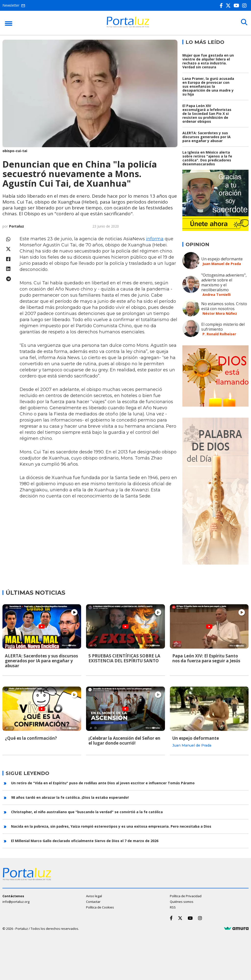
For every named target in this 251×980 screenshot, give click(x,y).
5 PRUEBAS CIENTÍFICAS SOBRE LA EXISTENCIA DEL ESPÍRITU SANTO (124, 658)
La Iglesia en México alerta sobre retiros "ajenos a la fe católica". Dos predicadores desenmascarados (207, 158)
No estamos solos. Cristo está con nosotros (224, 306)
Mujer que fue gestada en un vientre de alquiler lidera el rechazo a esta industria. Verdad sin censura (208, 61)
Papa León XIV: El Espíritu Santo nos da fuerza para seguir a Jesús (206, 658)
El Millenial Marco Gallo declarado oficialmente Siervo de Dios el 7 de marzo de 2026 (85, 841)
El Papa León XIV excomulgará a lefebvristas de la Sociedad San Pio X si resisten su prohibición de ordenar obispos (207, 114)
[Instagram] (245, 6)
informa (155, 239)
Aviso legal (94, 896)
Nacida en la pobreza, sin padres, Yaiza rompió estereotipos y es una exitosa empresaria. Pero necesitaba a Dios (111, 826)
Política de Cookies (100, 907)
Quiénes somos (182, 901)
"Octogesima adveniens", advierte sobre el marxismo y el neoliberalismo (224, 282)
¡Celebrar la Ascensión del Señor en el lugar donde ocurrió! (124, 740)
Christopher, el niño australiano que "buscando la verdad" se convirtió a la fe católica (87, 812)
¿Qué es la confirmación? (31, 738)
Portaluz (17, 226)
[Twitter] (229, 6)
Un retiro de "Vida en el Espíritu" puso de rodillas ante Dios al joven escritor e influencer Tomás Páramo (103, 783)
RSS (173, 907)
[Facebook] (222, 6)
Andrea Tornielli (217, 295)
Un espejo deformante (222, 259)
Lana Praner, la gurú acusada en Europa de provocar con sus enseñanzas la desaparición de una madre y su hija (208, 86)
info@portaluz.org (16, 901)
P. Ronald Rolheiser (219, 334)
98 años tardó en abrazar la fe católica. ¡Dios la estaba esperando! (70, 797)
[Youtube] (237, 6)
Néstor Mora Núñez (220, 313)
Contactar (93, 901)
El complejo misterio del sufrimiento (223, 327)
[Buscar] (244, 23)
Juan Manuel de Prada (222, 264)
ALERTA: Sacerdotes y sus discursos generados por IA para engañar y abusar (207, 137)
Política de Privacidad (186, 896)
